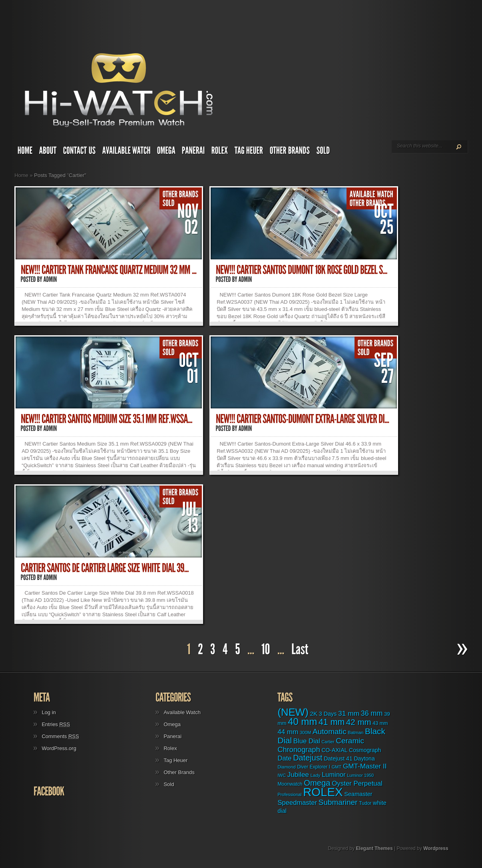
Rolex (170, 748)
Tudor (365, 803)
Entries (56, 724)
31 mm (349, 713)
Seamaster (358, 794)
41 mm (332, 722)
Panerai (172, 736)
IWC (282, 775)
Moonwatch (290, 784)
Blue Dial (307, 741)
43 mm (380, 723)
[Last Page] (301, 650)
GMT (337, 767)
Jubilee (298, 774)
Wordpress (436, 848)
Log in (49, 712)
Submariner (338, 802)
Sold (169, 784)
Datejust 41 (338, 759)
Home (21, 175)
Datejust (308, 758)
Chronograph (299, 750)
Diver (303, 767)
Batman (356, 733)
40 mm (302, 722)
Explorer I (320, 767)
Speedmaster (297, 803)
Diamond (286, 767)
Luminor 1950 (360, 775)
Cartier (328, 742)
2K (314, 714)
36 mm (372, 713)
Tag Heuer (175, 760)
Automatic (330, 732)
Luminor (334, 774)
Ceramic (350, 741)
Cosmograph (365, 750)
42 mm (359, 722)
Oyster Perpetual (357, 783)
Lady (316, 775)
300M (305, 733)
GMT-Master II (365, 766)
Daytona (364, 759)
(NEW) (293, 712)
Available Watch (182, 712)
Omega (172, 724)
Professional (289, 794)
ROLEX (323, 792)
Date (284, 758)
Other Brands (179, 772)
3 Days (328, 714)
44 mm (288, 732)
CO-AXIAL (334, 750)
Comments (60, 736)
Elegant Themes (374, 848)
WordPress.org (59, 748)
